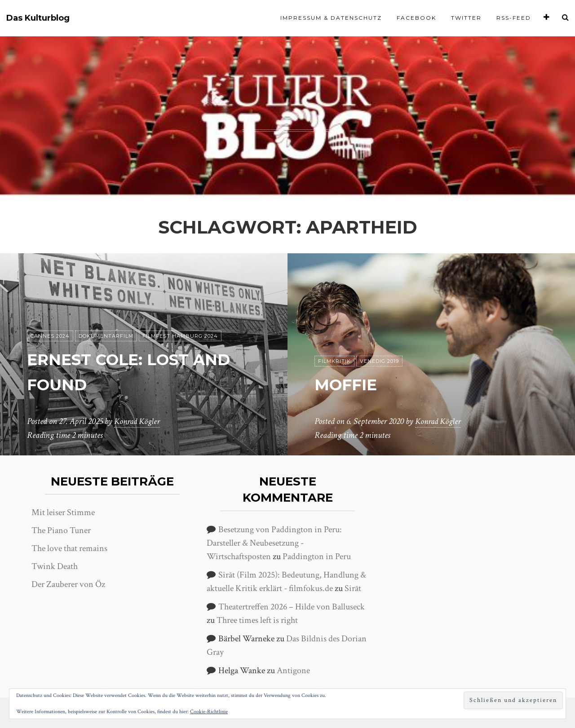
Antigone (293, 671)
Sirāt (353, 588)
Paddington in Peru (317, 556)
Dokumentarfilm (106, 336)
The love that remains (69, 548)
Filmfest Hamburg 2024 (180, 336)
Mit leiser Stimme (63, 512)
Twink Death (55, 566)
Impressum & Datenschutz (331, 18)
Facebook (416, 18)
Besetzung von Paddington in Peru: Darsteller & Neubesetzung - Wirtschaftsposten (274, 543)
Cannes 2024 (50, 336)
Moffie (351, 384)
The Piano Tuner (61, 530)
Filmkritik (334, 362)
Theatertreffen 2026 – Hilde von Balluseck (292, 607)
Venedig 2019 (379, 362)
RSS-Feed (514, 18)
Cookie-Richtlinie (209, 712)
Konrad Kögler (138, 422)
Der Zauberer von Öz (68, 584)
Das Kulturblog (38, 18)
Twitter (466, 18)
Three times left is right (257, 620)
